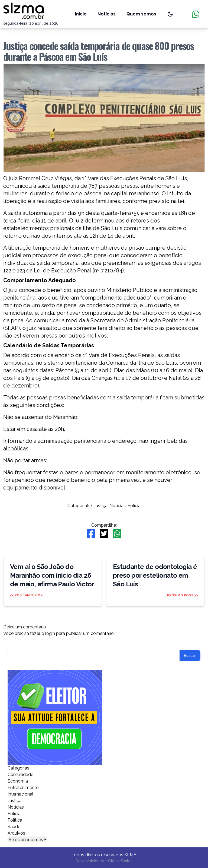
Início (81, 14)
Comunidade (20, 775)
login (50, 633)
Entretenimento (23, 788)
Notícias (107, 14)
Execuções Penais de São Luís (149, 178)
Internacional (20, 794)
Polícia (134, 506)
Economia (18, 781)
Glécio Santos (120, 861)
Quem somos (141, 14)
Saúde (14, 827)
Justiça (101, 506)
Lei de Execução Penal (63, 271)
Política (15, 820)
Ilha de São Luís (103, 228)
